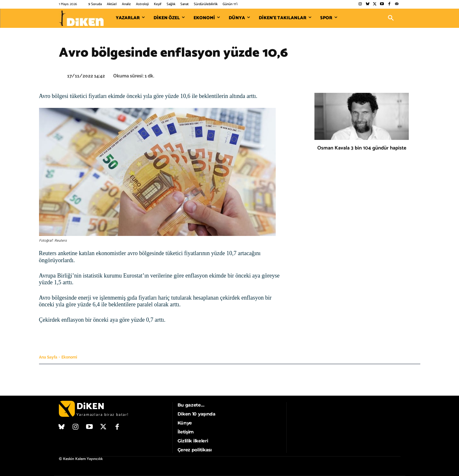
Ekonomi (69, 357)
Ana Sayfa (48, 357)
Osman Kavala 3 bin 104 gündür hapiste (362, 148)
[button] (391, 18)
